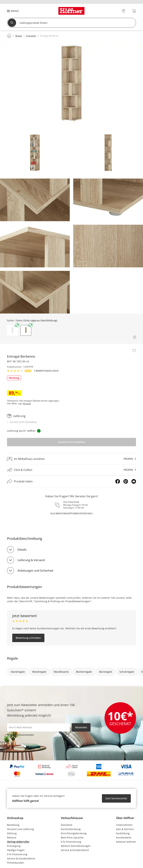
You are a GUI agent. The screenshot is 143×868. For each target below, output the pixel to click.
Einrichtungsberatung (74, 833)
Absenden (81, 727)
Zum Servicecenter (116, 798)
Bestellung (13, 825)
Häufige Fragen (16, 850)
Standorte (67, 825)
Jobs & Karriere (125, 829)
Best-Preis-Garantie (72, 837)
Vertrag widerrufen (18, 842)
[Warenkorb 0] (134, 11)
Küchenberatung (71, 829)
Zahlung (12, 833)
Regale (12, 658)
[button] (11, 11)
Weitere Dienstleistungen (76, 846)
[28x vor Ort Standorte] (124, 11)
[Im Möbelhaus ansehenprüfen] (71, 459)
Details (22, 550)
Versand (27, 404)
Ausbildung (123, 833)
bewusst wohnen (126, 842)
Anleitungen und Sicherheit (35, 571)
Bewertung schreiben (28, 638)
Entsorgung (14, 846)
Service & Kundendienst (21, 858)
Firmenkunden (16, 863)
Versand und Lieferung (20, 829)
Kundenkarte (124, 837)
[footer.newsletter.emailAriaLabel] (38, 727)
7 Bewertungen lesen (46, 371)
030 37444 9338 (71, 502)
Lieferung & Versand (31, 560)
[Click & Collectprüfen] (71, 470)
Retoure (12, 837)
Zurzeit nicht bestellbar (72, 442)
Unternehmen (124, 825)
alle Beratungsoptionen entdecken (71, 513)
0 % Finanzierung (17, 854)
